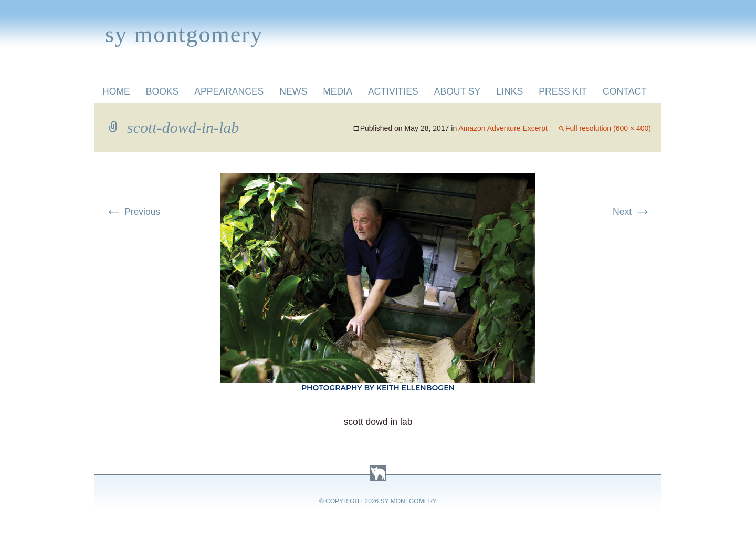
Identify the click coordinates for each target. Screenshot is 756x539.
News (293, 91)
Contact (625, 91)
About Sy (458, 91)
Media (338, 91)
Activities (393, 91)
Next (632, 212)
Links (510, 91)
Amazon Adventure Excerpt (503, 128)
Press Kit (563, 91)
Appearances (229, 91)
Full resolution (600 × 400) (608, 128)
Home (116, 91)
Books (162, 91)
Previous (133, 212)
